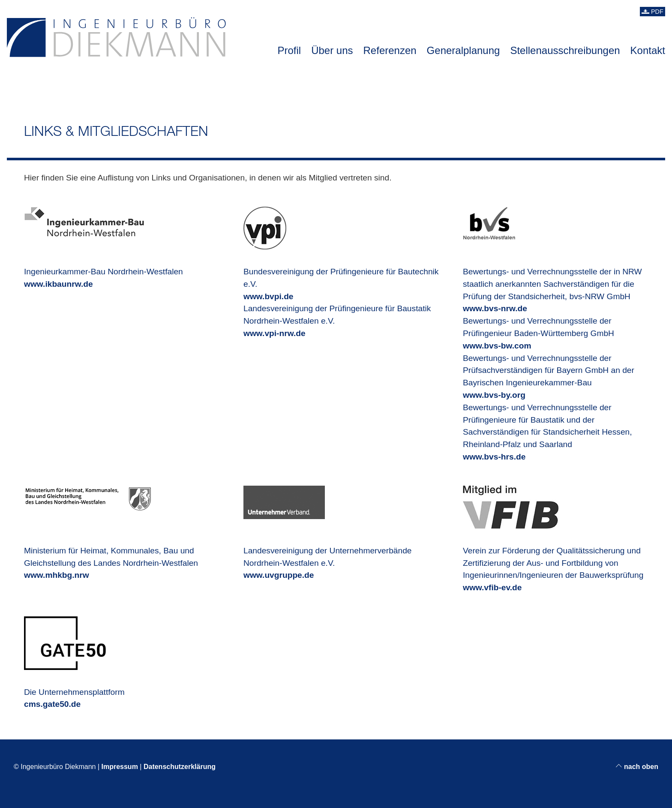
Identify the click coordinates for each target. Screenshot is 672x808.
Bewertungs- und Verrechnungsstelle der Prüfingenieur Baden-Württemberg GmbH (538, 333)
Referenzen (390, 50)
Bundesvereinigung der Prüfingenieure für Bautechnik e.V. (341, 271)
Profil (289, 50)
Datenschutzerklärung (180, 767)
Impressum (120, 767)
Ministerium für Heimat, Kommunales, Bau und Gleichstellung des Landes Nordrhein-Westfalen (111, 550)
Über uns (332, 50)
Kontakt (648, 50)
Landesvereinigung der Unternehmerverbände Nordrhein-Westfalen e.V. (328, 550)
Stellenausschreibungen (565, 50)
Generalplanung (463, 50)
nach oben (637, 767)
